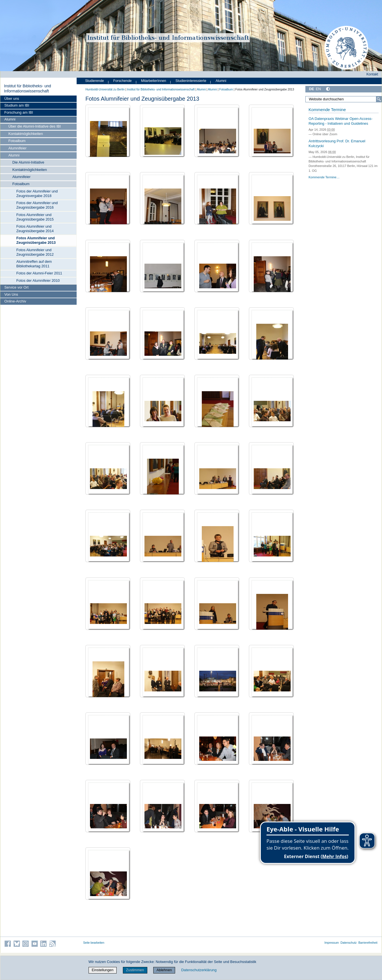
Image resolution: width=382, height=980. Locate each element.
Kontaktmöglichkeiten (26, 134)
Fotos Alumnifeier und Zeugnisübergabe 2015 (35, 217)
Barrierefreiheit (368, 943)
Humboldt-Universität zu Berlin (105, 89)
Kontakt (372, 74)
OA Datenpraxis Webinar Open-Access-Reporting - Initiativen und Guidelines (340, 121)
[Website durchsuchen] (344, 99)
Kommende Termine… (324, 177)
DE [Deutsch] (312, 89)
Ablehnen (164, 970)
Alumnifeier (17, 148)
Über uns (12, 99)
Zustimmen (135, 970)
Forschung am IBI (19, 112)
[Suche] (379, 99)
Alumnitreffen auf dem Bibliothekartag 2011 (34, 264)
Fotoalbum (17, 141)
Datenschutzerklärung (199, 970)
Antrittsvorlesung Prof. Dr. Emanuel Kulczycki (337, 143)
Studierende (95, 81)
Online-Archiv (15, 301)
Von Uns (11, 294)
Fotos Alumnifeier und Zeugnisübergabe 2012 (35, 252)
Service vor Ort (16, 287)
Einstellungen (103, 970)
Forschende (122, 81)
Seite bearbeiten (94, 943)
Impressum (332, 943)
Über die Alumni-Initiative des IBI (34, 126)
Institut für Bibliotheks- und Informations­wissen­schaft (28, 88)
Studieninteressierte (191, 81)
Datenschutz (349, 943)
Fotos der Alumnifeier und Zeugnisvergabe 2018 (37, 193)
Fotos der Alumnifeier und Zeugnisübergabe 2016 (37, 205)
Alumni (10, 119)
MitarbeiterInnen (154, 81)
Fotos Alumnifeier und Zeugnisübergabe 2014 (35, 229)
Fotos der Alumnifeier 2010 (38, 281)
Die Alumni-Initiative (28, 162)
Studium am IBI (17, 105)
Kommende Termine (327, 110)
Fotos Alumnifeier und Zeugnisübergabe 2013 (36, 240)
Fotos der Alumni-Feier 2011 (39, 273)
